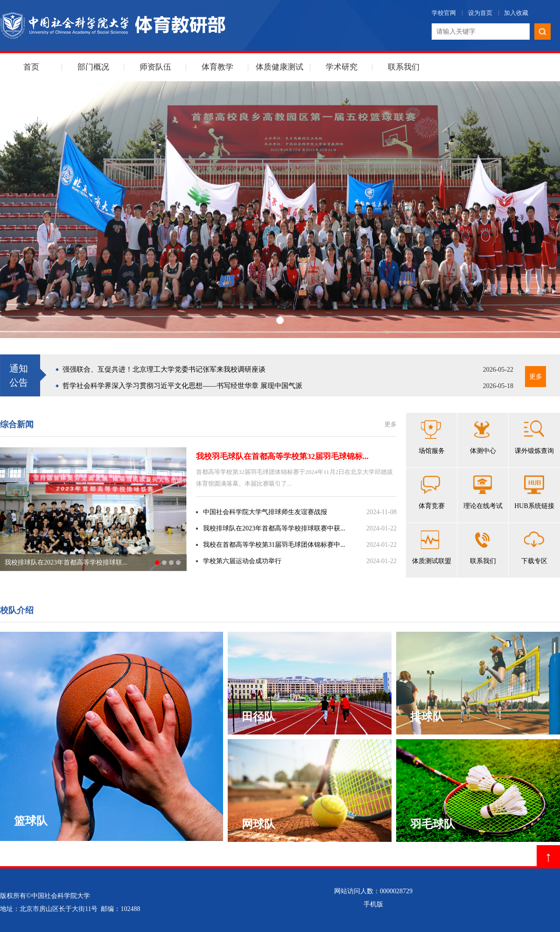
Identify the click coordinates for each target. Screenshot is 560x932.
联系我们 (404, 67)
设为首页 (480, 13)
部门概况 (93, 67)
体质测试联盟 (432, 547)
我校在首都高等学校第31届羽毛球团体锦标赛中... (274, 545)
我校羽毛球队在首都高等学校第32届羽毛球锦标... (282, 456)
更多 (536, 377)
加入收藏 (516, 13)
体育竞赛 (432, 492)
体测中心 (483, 437)
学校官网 (444, 13)
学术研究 (342, 67)
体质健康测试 (280, 67)
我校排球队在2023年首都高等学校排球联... (66, 562)
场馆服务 (432, 437)
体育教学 (217, 67)
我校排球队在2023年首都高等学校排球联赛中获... (274, 528)
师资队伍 (155, 67)
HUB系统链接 (534, 492)
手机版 (373, 904)
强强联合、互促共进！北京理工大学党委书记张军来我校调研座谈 (164, 369)
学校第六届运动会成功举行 (242, 561)
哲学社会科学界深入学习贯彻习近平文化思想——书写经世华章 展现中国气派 (182, 386)
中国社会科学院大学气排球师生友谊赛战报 (265, 512)
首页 (31, 67)
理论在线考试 (483, 492)
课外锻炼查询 (534, 437)
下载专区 (534, 547)
